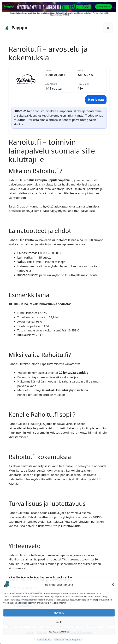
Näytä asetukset (59, 631)
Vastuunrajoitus (73, 640)
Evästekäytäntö (45, 640)
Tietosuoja (59, 640)
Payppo (19, 28)
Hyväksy (59, 613)
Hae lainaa (96, 100)
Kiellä (59, 622)
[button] (113, 585)
